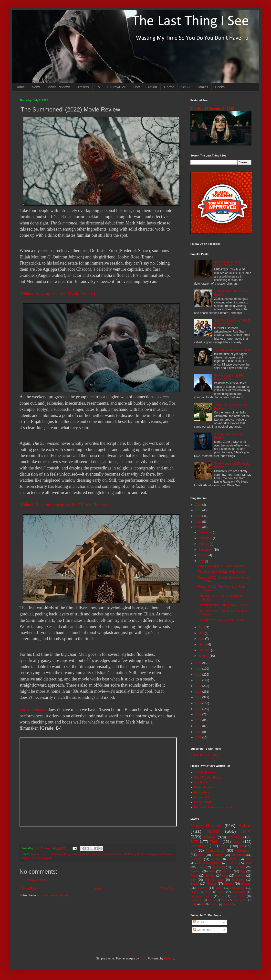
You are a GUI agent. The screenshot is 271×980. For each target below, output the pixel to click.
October (204, 544)
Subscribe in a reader (204, 755)
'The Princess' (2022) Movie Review (221, 620)
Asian (237, 842)
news (158, 854)
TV (98, 87)
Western (196, 871)
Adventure (239, 867)
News (36, 87)
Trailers (83, 87)
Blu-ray (232, 859)
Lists (137, 87)
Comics (203, 87)
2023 (199, 522)
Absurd (229, 884)
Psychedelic (240, 900)
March (203, 645)
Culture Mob (202, 797)
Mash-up (214, 904)
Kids (208, 892)
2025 (199, 510)
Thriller (215, 842)
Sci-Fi (185, 87)
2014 (199, 703)
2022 (199, 527)
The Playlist (202, 782)
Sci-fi (246, 831)
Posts (199, 922)
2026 (199, 505)
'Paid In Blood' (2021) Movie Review (221, 566)
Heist (224, 900)
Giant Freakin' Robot (208, 778)
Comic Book (215, 850)
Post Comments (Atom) (53, 895)
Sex (222, 896)
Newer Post (28, 889)
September (206, 550)
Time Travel (239, 896)
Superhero (238, 855)
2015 (199, 697)
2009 (199, 732)
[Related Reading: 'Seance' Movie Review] (57, 294)
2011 (199, 720)
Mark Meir (130, 854)
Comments (202, 930)
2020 (199, 669)
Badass (210, 837)
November (206, 538)
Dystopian (218, 867)
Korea (215, 859)
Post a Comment (36, 880)
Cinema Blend (203, 802)
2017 (199, 686)
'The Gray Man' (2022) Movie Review (222, 572)
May (202, 633)
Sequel (233, 863)
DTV (249, 859)
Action (152, 87)
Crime (224, 846)
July (202, 561)
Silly (193, 880)
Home (20, 87)
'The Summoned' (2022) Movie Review (223, 605)
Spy (243, 871)
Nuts (225, 876)
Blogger (169, 958)
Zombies (218, 855)
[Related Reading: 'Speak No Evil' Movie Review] (64, 505)
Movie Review (145, 854)
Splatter (210, 876)
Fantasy (228, 871)
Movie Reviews (59, 87)
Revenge (196, 859)
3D (203, 904)
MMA (193, 904)
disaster (246, 884)
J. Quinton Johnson (111, 854)
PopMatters (202, 792)
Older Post (168, 889)
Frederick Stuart (80, 854)
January (204, 656)
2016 (199, 692)
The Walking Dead (209, 863)
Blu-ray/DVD (117, 87)
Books (220, 87)
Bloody (194, 892)
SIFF (194, 842)
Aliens (194, 876)
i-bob (143, 958)
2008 (199, 737)
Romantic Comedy (202, 896)
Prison (221, 892)
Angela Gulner (39, 854)
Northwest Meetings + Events (213, 807)
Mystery (240, 876)
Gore (219, 888)
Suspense (238, 888)
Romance (238, 880)
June (202, 627)
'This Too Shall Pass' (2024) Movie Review (232, 322)
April (202, 639)
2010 (199, 726)
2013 (199, 709)
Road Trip (196, 900)
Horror (169, 87)
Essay (212, 900)
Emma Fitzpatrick (59, 854)
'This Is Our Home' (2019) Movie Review (231, 264)
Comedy (235, 837)
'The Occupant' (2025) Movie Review (229, 377)
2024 (199, 516)
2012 (199, 714)
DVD (201, 855)
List (193, 850)
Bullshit (202, 888)
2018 (199, 680)
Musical (212, 884)
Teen (212, 871)
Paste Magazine (205, 787)
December (206, 532)
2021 (199, 663)
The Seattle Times (206, 772)
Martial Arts (199, 846)
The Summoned (33, 710)
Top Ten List (214, 880)
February (205, 650)
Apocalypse (239, 892)
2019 (199, 675)
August (203, 555)
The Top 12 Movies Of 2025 (212, 109)
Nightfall (227, 904)
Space (195, 884)
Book (248, 863)
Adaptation (243, 850)
